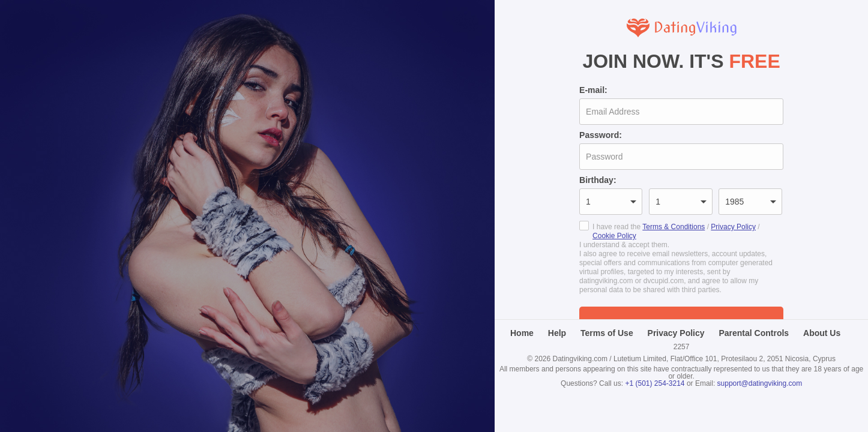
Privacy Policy (733, 227)
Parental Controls (754, 333)
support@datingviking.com (760, 383)
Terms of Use (607, 333)
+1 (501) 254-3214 (655, 383)
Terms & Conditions (674, 227)
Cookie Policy (614, 236)
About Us (822, 333)
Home (522, 333)
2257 (682, 346)
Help (557, 333)
